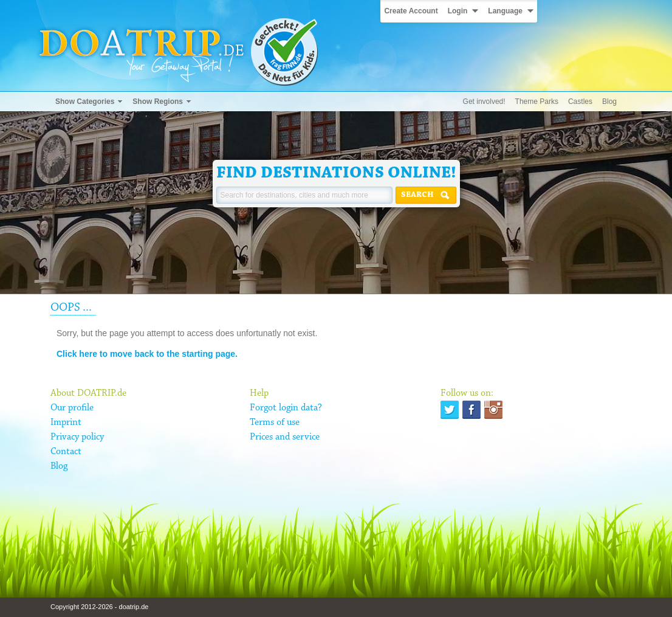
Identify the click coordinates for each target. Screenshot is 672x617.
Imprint (66, 422)
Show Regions (158, 102)
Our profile (72, 408)
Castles (580, 102)
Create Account (411, 11)
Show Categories (85, 102)
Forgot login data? (286, 408)
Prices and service (285, 437)
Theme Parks (537, 102)
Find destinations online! (336, 173)
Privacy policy (77, 437)
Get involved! (484, 102)
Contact (66, 452)
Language (505, 11)
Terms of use (275, 422)
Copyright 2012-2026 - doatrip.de (99, 607)
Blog (609, 102)
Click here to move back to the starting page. (147, 354)
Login (458, 11)
